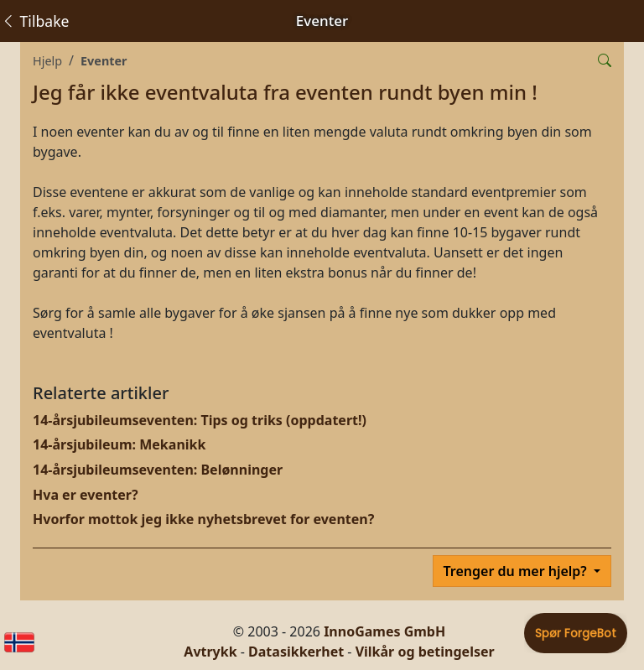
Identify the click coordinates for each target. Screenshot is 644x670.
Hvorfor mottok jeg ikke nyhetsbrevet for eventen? (203, 519)
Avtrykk (210, 652)
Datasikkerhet (296, 652)
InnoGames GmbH (384, 631)
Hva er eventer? (86, 495)
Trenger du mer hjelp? (517, 571)
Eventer (104, 61)
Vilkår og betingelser (425, 652)
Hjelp (47, 61)
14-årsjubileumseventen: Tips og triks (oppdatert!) (200, 420)
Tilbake (35, 21)
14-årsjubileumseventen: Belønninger (158, 470)
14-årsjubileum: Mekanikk (119, 444)
